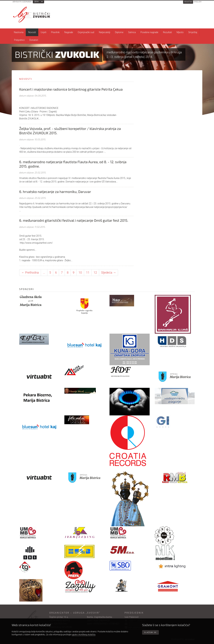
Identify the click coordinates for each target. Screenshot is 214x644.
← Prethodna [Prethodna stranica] (30, 273)
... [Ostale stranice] (44, 273)
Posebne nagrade (149, 32)
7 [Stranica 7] (62, 273)
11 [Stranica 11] (88, 273)
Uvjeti (43, 32)
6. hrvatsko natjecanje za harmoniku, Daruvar (55, 192)
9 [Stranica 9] (74, 273)
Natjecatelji (104, 32)
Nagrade (69, 32)
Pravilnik (55, 32)
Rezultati (167, 32)
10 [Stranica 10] (80, 273)
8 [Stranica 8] (68, 273)
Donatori (34, 40)
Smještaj (193, 32)
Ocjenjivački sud (86, 32)
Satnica (132, 32)
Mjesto (180, 32)
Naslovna (19, 32)
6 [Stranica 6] (56, 273)
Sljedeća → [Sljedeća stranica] (109, 273)
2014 (36, 2)
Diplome (119, 32)
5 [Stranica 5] (50, 273)
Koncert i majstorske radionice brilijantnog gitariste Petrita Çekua (71, 89)
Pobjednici (19, 40)
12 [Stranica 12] (95, 273)
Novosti (32, 32)
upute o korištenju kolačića (84, 635)
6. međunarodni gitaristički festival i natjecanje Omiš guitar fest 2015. (74, 220)
